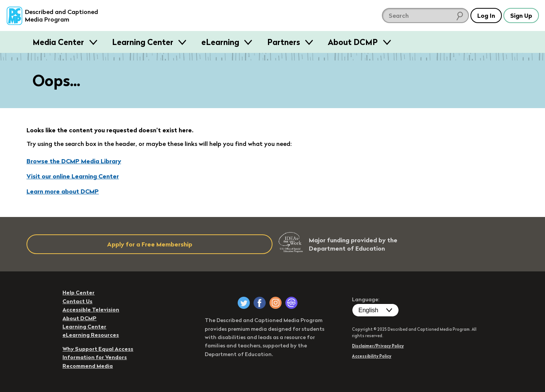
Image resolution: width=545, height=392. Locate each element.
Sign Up (521, 15)
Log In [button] (486, 15)
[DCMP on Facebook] (260, 303)
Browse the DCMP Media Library (74, 161)
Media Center (59, 42)
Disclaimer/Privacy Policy (378, 346)
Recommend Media (88, 366)
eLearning (221, 42)
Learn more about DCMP (63, 191)
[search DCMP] (425, 15)
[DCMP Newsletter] (291, 303)
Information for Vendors (95, 357)
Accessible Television (91, 310)
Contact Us (77, 301)
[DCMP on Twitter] (244, 303)
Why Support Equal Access (98, 349)
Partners (285, 42)
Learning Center (144, 42)
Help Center (79, 293)
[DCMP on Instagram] (276, 303)
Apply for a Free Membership (150, 244)
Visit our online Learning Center (73, 176)
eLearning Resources (91, 335)
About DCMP (354, 42)
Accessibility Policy (372, 356)
